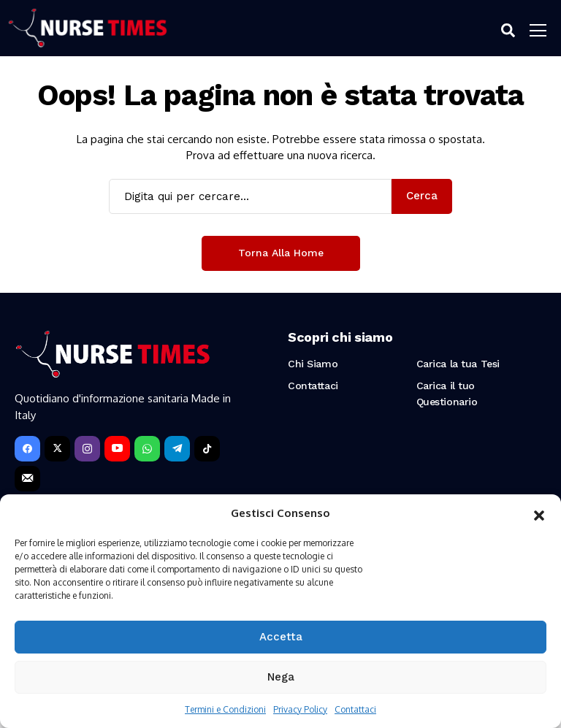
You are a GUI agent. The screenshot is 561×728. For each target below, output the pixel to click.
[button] (539, 513)
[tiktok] (207, 449)
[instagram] (87, 449)
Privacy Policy (300, 709)
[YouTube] (117, 449)
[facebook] (27, 449)
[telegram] (177, 449)
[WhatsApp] (147, 449)
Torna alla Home (281, 253)
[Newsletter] (27, 479)
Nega (281, 677)
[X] (57, 449)
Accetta (281, 637)
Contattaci (355, 709)
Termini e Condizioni (225, 709)
